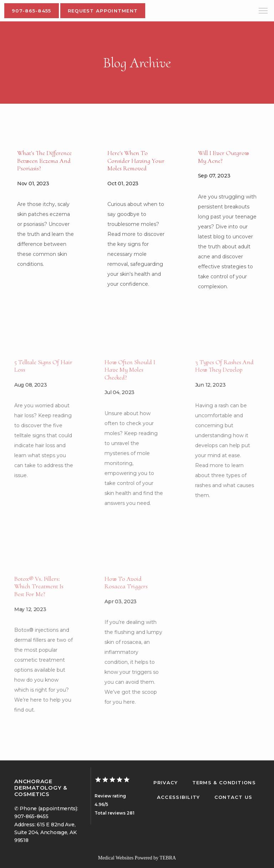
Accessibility (179, 797)
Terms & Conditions (224, 782)
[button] (263, 11)
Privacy (166, 782)
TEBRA (168, 858)
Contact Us (234, 797)
